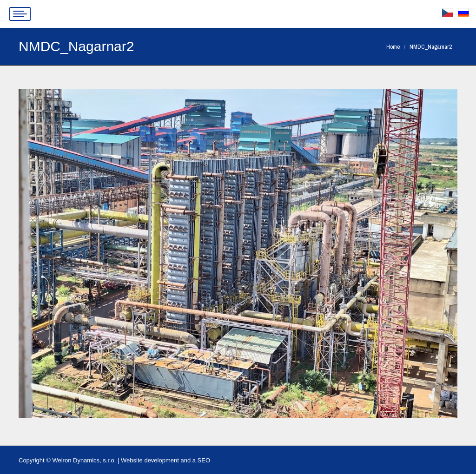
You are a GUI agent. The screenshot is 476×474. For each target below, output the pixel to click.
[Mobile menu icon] (20, 14)
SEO (204, 460)
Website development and (156, 460)
